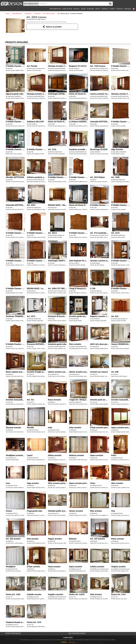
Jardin (83, 9)
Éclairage (91, 9)
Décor (98, 9)
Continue (64, 642)
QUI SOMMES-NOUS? (77, 633)
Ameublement (55, 9)
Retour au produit (52, 27)
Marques (128, 9)
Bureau (77, 9)
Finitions (105, 9)
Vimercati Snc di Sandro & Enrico (37, 19)
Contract (119, 9)
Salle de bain (67, 9)
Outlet (112, 9)
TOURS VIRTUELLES (13, 633)
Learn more (72, 642)
